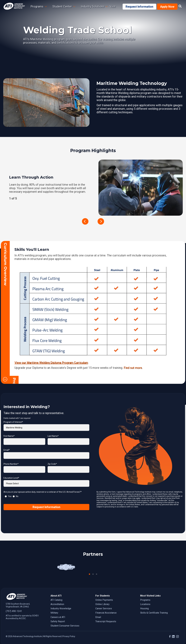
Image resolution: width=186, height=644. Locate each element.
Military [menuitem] (54, 605)
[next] (101, 221)
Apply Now (167, 7)
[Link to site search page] (180, 6)
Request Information (139, 7)
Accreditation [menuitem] (57, 596)
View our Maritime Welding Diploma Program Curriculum (51, 362)
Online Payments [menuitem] (104, 592)
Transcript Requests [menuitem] (106, 613)
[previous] (85, 221)
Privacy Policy (69, 628)
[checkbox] (46, 488)
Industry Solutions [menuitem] (93, 6)
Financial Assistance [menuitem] (106, 605)
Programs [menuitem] (145, 592)
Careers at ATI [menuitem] (58, 609)
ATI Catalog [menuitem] (56, 592)
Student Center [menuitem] (62, 6)
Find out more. (133, 368)
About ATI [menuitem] (56, 588)
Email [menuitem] (98, 609)
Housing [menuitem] (144, 601)
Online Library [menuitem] (102, 596)
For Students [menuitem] (103, 588)
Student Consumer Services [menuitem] (65, 618)
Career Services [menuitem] (104, 601)
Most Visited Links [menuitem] (150, 588)
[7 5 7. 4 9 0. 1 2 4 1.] (26, 603)
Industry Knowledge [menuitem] (61, 601)
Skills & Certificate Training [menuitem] (154, 605)
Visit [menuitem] (113, 6)
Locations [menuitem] (145, 596)
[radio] (8, 488)
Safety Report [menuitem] (58, 613)
